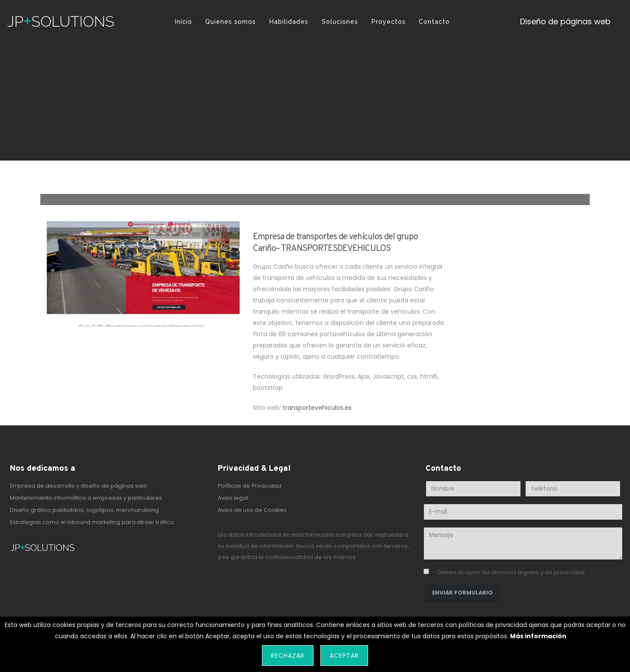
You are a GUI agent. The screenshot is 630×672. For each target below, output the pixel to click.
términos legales (515, 572)
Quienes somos (231, 22)
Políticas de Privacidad (250, 486)
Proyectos (389, 22)
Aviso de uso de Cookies (252, 510)
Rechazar (288, 656)
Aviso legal (233, 498)
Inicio (184, 22)
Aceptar (344, 656)
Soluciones (340, 22)
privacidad (569, 572)
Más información (538, 636)
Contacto (434, 22)
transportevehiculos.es (317, 412)
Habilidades (289, 22)
